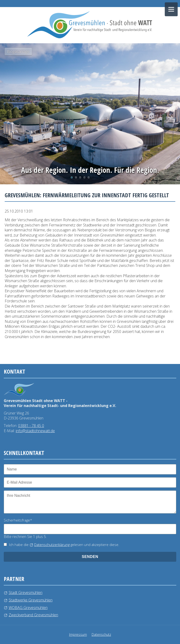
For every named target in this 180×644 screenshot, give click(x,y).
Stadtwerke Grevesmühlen (31, 600)
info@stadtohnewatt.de (35, 431)
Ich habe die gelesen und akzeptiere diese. (64, 545)
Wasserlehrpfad (80, 178)
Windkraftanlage (84, 178)
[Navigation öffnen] (171, 9)
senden (90, 557)
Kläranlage (89, 178)
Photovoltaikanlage (76, 178)
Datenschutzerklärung (52, 545)
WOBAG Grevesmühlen (28, 608)
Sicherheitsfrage (18, 520)
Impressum (78, 634)
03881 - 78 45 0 (31, 426)
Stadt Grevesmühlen (26, 593)
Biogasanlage (72, 178)
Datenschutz (101, 634)
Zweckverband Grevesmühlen (33, 615)
